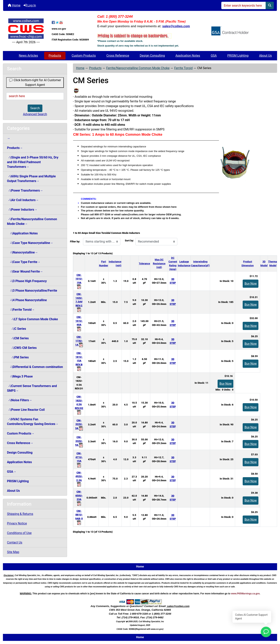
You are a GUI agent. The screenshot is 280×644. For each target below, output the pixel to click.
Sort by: (129, 241)
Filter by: (75, 241)
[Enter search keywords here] (244, 5)
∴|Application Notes (22, 233)
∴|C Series (17, 329)
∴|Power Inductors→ (22, 210)
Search (35, 108)
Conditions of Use (19, 533)
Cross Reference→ (20, 443)
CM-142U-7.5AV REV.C (79, 302)
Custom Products (84, 56)
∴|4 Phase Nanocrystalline (27, 300)
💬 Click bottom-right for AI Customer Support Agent (35, 82)
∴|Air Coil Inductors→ (23, 200)
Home (14, 5)
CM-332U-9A (79, 441)
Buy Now (251, 284)
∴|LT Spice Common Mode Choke (32, 319)
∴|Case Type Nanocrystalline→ (30, 243)
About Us (266, 56)
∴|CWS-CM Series (22, 348)
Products (55, 56)
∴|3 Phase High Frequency (27, 281)
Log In (30, 5)
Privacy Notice (17, 523)
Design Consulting (152, 56)
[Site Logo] (26, 29)
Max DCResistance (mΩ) (159, 263)
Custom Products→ (21, 433)
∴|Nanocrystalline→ (22, 252)
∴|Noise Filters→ (20, 400)
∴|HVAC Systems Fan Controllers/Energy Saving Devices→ (33, 422)
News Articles (28, 56)
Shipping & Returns (20, 514)
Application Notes (188, 56)
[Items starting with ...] (102, 242)
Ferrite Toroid (183, 68)
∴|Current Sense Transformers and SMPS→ (32, 388)
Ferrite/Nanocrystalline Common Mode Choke (138, 68)
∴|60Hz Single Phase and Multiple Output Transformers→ (31, 179)
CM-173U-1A (79, 341)
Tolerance (144, 263)
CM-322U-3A (79, 424)
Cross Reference (118, 56)
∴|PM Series (18, 357)
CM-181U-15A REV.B (79, 361)
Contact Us (15, 542)
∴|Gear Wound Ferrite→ (25, 271)
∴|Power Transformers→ (25, 190)
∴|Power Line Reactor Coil (26, 410)
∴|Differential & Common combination (35, 367)
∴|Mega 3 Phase (20, 376)
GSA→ (12, 472)
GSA (214, 56)
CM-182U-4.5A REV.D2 (79, 404)
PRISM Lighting (238, 56)
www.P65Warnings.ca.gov (245, 594)
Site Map (13, 552)
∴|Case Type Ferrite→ (24, 262)
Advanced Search (35, 114)
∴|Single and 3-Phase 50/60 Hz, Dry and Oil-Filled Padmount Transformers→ (33, 162)
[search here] (35, 96)
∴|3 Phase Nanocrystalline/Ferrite (32, 291)
